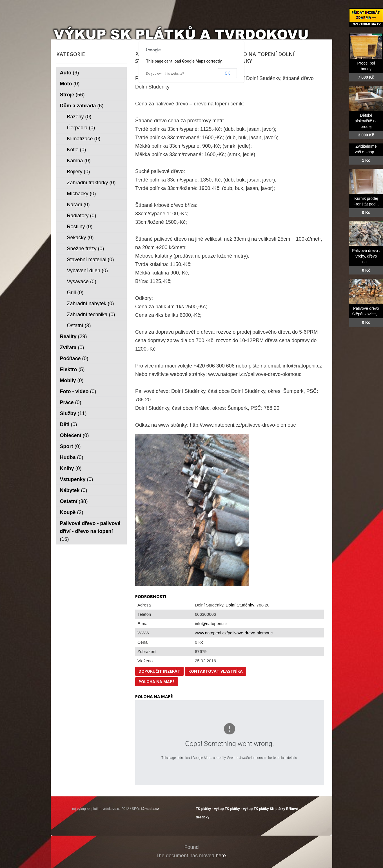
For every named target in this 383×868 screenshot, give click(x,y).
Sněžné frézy (86, 249)
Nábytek (74, 490)
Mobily (72, 380)
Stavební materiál (91, 260)
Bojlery (79, 172)
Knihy (71, 468)
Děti (69, 424)
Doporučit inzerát (159, 671)
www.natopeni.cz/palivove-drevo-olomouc (234, 633)
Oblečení (74, 435)
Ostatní (79, 325)
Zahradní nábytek (91, 304)
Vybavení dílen (87, 271)
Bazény (79, 117)
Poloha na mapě (157, 682)
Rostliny (80, 227)
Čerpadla (81, 128)
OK (227, 73)
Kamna (79, 161)
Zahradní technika (91, 315)
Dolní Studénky (240, 605)
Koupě (72, 512)
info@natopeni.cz (211, 624)
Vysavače (82, 282)
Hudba (72, 457)
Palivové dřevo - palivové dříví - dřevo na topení (90, 531)
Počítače (74, 358)
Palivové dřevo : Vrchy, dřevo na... (366, 256)
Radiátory (82, 216)
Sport (70, 446)
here (221, 856)
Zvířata (72, 347)
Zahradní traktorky (91, 183)
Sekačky (80, 238)
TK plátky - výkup (210, 809)
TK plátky (261, 809)
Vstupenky (77, 479)
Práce (71, 402)
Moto (70, 84)
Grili (75, 293)
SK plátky (278, 809)
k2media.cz (150, 809)
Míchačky (82, 194)
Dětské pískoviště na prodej (366, 121)
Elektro (72, 369)
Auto (70, 73)
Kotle (77, 150)
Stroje (72, 95)
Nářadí (78, 205)
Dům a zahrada (82, 106)
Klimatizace (84, 139)
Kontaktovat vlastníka (216, 671)
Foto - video (78, 391)
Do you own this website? (165, 74)
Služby (73, 413)
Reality (74, 336)
